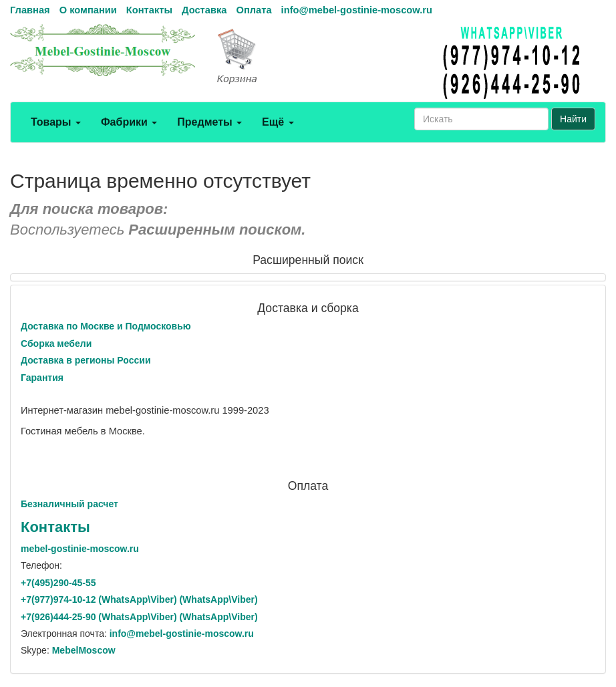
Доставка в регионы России (86, 360)
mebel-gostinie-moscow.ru (80, 549)
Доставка (204, 10)
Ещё (278, 122)
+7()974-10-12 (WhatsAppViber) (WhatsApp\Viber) (139, 599)
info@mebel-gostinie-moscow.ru (357, 10)
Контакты (149, 10)
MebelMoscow (84, 650)
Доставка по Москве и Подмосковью (106, 326)
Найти (573, 119)
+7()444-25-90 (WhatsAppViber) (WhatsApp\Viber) (139, 617)
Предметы (209, 122)
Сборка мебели (56, 343)
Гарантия (42, 378)
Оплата (254, 10)
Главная (30, 10)
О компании (88, 10)
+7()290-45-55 (58, 583)
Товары (56, 122)
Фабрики (129, 122)
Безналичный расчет (69, 504)
